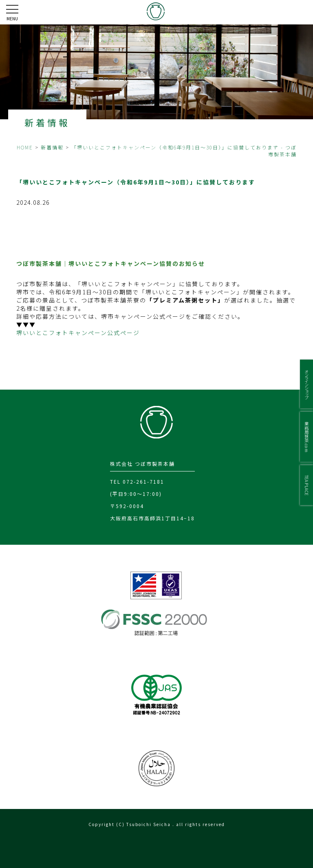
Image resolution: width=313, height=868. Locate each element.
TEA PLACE (307, 485)
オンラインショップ (307, 384)
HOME (25, 147)
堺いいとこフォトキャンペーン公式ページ (78, 333)
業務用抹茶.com (307, 437)
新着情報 (52, 147)
